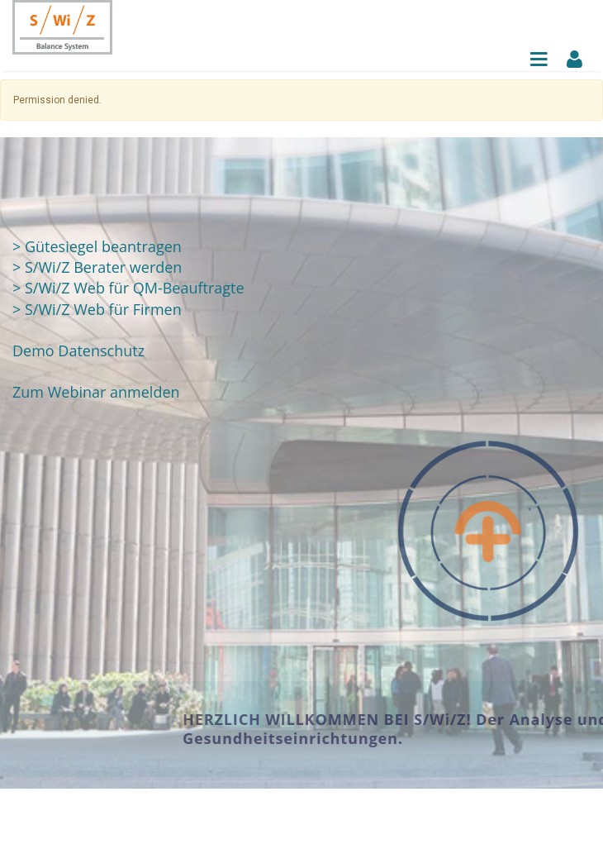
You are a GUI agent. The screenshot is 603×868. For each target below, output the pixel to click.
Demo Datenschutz (78, 351)
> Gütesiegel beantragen (97, 246)
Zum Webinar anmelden (96, 392)
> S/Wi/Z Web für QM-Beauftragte (128, 288)
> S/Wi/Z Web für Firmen (97, 309)
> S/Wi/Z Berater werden (97, 267)
